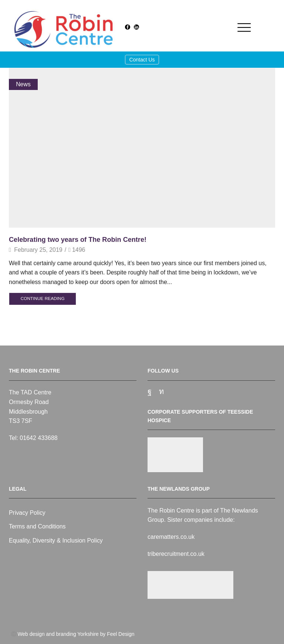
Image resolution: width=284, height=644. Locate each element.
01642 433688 (38, 438)
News (23, 84)
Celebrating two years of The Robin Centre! (78, 240)
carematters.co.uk (171, 537)
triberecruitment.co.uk (176, 554)
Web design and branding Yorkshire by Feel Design (76, 634)
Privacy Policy (27, 513)
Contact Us (142, 60)
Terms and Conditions (37, 526)
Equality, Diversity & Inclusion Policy (56, 540)
